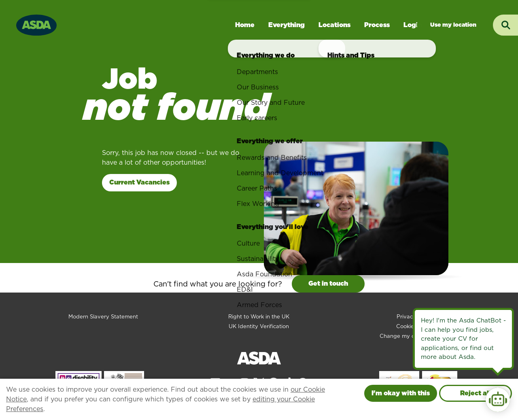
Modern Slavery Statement (103, 317)
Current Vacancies (139, 182)
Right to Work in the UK (259, 317)
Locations (334, 25)
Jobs (453, 25)
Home (245, 25)
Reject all (476, 393)
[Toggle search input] (505, 25)
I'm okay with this (401, 393)
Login (413, 25)
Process (377, 25)
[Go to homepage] (36, 24)
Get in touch (328, 283)
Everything (287, 25)
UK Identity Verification (259, 326)
